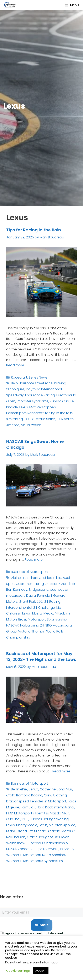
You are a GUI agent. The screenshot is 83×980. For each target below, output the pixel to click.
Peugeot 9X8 (50, 837)
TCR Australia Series (40, 419)
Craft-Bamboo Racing (24, 795)
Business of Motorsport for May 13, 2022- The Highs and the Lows (41, 657)
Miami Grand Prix (19, 831)
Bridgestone (39, 590)
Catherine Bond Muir (56, 789)
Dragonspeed (18, 801)
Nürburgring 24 (32, 625)
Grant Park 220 (31, 602)
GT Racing (52, 602)
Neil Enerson (16, 837)
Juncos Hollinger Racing (49, 819)
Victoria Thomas (31, 631)
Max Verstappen (43, 407)
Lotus (43, 825)
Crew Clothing (55, 795)
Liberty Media (43, 613)
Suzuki (11, 849)
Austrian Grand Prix (60, 584)
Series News (38, 377)
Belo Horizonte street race (32, 383)
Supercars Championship (47, 843)
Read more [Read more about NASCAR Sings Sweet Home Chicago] (34, 560)
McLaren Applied (62, 825)
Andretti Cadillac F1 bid (43, 578)
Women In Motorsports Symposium (35, 861)
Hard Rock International (55, 807)
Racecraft (19, 377)
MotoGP (68, 831)
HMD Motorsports (20, 813)
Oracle (32, 837)
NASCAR (12, 625)
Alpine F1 (17, 578)
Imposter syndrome (33, 401)
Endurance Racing (40, 395)
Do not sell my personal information (32, 962)
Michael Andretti (47, 831)
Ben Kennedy (17, 590)
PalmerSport (16, 413)
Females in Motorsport (48, 801)
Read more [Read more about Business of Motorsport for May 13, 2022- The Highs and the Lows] (61, 771)
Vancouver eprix (31, 849)
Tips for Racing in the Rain (34, 230)
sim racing (15, 419)
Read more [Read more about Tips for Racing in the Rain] (15, 365)
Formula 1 (45, 596)
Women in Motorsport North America (36, 855)
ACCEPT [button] (41, 971)
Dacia (31, 596)
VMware (52, 849)
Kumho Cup (59, 401)
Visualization (31, 425)
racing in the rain (59, 413)
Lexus (24, 407)
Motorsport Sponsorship (47, 619)
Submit (42, 925)
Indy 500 (22, 819)
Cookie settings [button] (18, 971)
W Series (67, 849)
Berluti (33, 789)
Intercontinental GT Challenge (31, 608)
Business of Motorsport (30, 572)
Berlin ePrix (19, 789)
